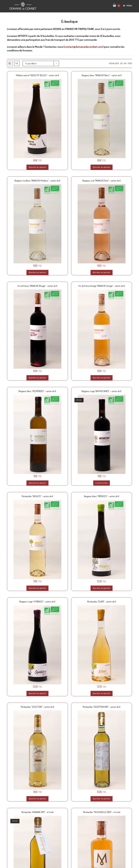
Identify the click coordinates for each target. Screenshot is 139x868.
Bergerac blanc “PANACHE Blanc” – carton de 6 (102, 75)
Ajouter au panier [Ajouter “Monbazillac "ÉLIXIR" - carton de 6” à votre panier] (102, 693)
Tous (130, 63)
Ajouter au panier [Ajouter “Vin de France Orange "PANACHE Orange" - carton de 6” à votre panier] (102, 378)
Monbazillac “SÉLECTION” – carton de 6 (37, 707)
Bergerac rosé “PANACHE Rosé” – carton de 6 (102, 181)
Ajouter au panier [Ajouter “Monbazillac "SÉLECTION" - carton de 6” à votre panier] (37, 799)
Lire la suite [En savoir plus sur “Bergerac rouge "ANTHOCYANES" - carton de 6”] (102, 483)
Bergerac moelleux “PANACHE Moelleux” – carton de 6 (37, 181)
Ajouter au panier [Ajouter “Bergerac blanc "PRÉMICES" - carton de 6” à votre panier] (102, 588)
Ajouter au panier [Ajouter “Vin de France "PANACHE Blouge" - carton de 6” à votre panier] (37, 378)
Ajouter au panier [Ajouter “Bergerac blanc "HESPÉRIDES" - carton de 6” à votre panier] (37, 483)
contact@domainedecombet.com (84, 47)
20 (121, 63)
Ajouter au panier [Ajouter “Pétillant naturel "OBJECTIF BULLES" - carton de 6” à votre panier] (37, 167)
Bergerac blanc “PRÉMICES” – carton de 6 (102, 496)
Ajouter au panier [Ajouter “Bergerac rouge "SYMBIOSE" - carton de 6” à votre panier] (37, 693)
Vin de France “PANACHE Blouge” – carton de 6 (37, 286)
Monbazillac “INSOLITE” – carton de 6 (37, 496)
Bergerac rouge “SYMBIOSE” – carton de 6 (37, 602)
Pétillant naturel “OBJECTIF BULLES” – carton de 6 (37, 75)
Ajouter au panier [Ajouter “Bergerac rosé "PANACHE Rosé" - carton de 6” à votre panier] (102, 272)
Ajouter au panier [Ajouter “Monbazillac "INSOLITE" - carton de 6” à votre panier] (37, 588)
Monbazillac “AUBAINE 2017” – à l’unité (37, 812)
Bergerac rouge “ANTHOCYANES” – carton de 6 (102, 391)
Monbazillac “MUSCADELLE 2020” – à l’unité (102, 812)
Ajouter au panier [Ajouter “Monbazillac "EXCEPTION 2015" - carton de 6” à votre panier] (102, 799)
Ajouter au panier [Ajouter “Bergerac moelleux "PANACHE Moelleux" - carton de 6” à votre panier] (37, 272)
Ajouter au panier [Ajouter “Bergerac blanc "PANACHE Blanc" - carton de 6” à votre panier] (102, 167)
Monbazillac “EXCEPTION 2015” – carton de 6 (102, 707)
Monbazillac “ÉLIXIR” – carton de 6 (102, 602)
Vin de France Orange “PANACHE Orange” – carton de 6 (102, 286)
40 (125, 63)
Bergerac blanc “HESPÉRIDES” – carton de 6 (37, 391)
